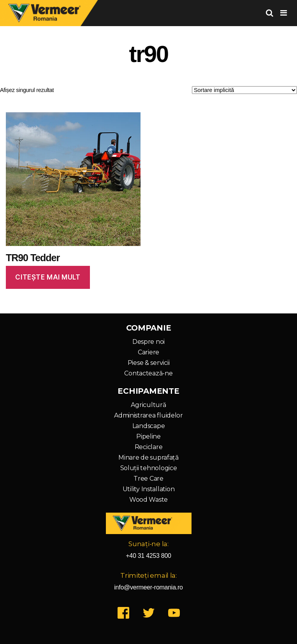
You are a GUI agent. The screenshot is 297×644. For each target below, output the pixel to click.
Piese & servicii (149, 363)
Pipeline (148, 436)
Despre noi (148, 342)
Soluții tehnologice (149, 468)
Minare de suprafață (148, 457)
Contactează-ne (148, 373)
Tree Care (148, 479)
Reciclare (149, 447)
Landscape (149, 426)
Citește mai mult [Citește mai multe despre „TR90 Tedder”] (48, 277)
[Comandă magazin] (244, 90)
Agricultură (148, 405)
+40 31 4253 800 (148, 556)
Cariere (148, 352)
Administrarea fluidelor (148, 415)
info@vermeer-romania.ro (148, 587)
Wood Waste (148, 500)
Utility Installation (149, 489)
